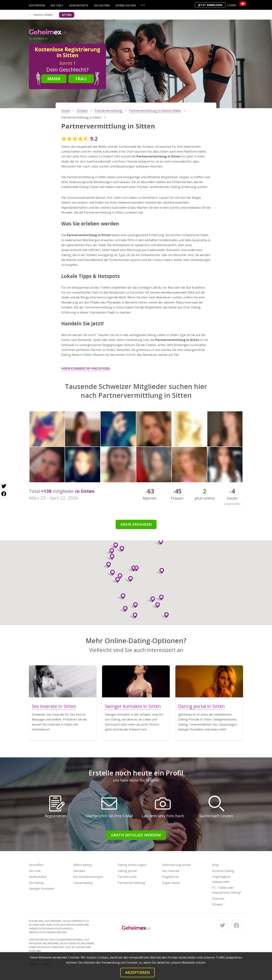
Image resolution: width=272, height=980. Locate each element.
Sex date (79, 871)
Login (232, 5)
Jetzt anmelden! (210, 5)
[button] (119, 576)
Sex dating (102, 5)
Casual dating (83, 883)
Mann (54, 79)
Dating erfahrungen (132, 865)
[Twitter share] (4, 486)
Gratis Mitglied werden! (136, 835)
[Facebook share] (4, 494)
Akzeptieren (138, 972)
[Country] (243, 4)
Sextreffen (37, 5)
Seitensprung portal (176, 865)
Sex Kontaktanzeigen (88, 877)
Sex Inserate (171, 871)
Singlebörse (170, 877)
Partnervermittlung (131, 883)
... (143, 5)
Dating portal (127, 871)
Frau (81, 79)
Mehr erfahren (136, 524)
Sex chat (57, 5)
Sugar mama (171, 883)
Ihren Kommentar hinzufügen (86, 368)
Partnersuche (127, 877)
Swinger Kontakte (42, 889)
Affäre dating (126, 5)
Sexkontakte (79, 5)
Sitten (67, 15)
